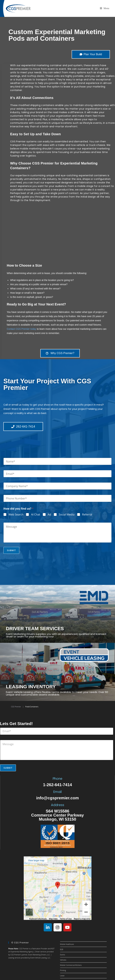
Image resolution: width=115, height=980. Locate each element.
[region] (58, 232)
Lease (62, 976)
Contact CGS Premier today (22, 329)
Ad (49, 515)
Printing (63, 970)
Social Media (67, 515)
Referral (87, 515)
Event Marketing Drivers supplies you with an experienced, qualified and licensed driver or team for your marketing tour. (56, 635)
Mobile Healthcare (67, 944)
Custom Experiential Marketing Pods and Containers (57, 35)
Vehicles (63, 960)
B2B (62, 949)
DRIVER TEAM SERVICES (35, 629)
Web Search (16, 515)
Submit (11, 550)
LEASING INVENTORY (31, 687)
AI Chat (35, 515)
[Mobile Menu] (105, 8)
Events (63, 955)
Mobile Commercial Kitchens (71, 965)
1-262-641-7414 (57, 785)
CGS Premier (16, 707)
